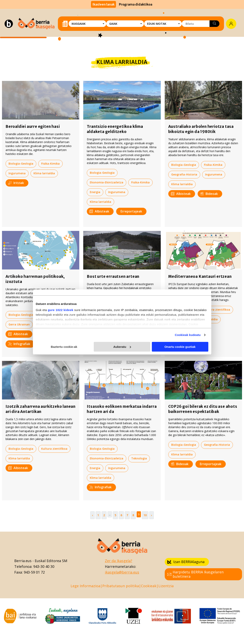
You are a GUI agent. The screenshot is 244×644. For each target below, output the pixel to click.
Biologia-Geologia (21, 164)
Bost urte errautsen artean (113, 276)
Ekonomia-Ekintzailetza (107, 182)
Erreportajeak (131, 211)
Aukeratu (122, 347)
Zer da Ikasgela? (119, 561)
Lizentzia (166, 586)
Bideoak (209, 194)
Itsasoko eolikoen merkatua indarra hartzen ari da (122, 409)
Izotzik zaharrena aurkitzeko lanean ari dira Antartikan (41, 409)
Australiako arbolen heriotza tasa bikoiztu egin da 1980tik (201, 129)
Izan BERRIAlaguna (186, 562)
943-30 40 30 (44, 566)
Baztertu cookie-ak (64, 347)
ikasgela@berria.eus (122, 572)
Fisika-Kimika (50, 164)
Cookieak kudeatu (188, 335)
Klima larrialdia (44, 173)
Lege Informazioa (85, 586)
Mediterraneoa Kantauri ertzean (200, 276)
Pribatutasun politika (121, 586)
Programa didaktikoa (136, 4)
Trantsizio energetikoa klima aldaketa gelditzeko (115, 129)
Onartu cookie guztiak (180, 347)
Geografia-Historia (184, 174)
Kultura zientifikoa (217, 310)
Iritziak (16, 183)
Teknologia (139, 458)
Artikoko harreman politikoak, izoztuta (35, 279)
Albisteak (99, 211)
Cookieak (149, 586)
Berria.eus (23, 561)
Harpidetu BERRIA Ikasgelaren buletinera (195, 574)
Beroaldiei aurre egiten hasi (33, 126)
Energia (95, 192)
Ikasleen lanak (103, 4)
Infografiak (19, 344)
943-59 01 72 (34, 572)
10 (145, 515)
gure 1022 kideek (61, 310)
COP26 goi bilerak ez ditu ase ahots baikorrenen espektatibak (203, 409)
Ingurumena (17, 173)
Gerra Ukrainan (19, 324)
